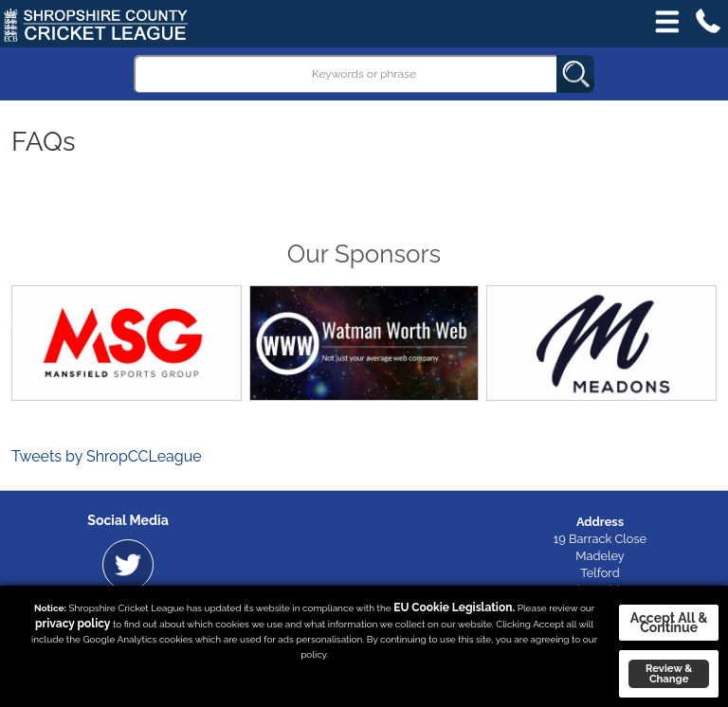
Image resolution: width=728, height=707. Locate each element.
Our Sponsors (364, 254)
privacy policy (73, 624)
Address (600, 522)
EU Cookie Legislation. (454, 607)
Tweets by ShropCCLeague (107, 456)
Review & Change (669, 673)
